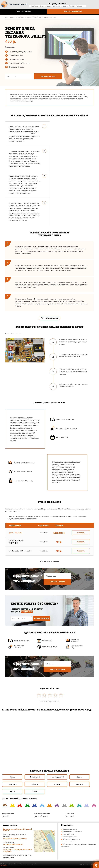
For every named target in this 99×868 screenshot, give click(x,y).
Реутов (12, 791)
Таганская (70, 816)
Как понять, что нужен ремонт (21, 52)
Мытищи (57, 784)
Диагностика (16, 533)
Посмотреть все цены (49, 561)
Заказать (81, 533)
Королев (80, 777)
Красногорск (12, 784)
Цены (64, 6)
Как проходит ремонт (17, 59)
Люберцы (35, 784)
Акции (42, 6)
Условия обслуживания (53, 6)
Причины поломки (16, 56)
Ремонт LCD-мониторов (73, 11)
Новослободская (41, 816)
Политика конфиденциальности (88, 864)
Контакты (71, 6)
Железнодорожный (57, 777)
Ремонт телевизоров (23, 11)
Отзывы (79, 6)
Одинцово (80, 784)
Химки (35, 791)
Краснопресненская (42, 813)
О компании (34, 6)
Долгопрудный (35, 777)
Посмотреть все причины (49, 318)
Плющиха (70, 813)
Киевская (6, 816)
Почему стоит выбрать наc (19, 63)
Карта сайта (3, 866)
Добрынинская (8, 813)
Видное (12, 777)
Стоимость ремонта (17, 67)
